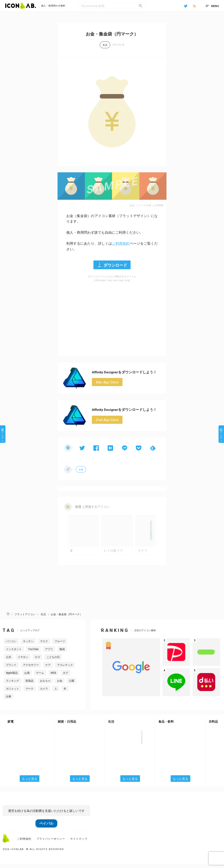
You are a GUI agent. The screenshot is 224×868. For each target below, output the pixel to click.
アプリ (49, 654)
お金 (81, 470)
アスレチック (65, 669)
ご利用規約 (121, 243)
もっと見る (30, 783)
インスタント (14, 654)
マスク (44, 646)
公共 (9, 661)
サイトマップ (79, 843)
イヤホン (23, 661)
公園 (72, 685)
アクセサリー (31, 669)
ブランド (11, 669)
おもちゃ (45, 685)
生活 (105, 45)
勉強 (62, 654)
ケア (48, 669)
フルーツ (60, 646)
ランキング (12, 685)
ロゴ (37, 661)
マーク (30, 693)
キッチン (28, 646)
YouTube (33, 654)
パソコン (11, 646)
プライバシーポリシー (51, 843)
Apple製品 (12, 677)
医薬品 (30, 685)
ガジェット (12, 693)
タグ (65, 677)
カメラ (44, 693)
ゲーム (40, 677)
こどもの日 (53, 661)
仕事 (9, 701)
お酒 (27, 677)
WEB (53, 677)
